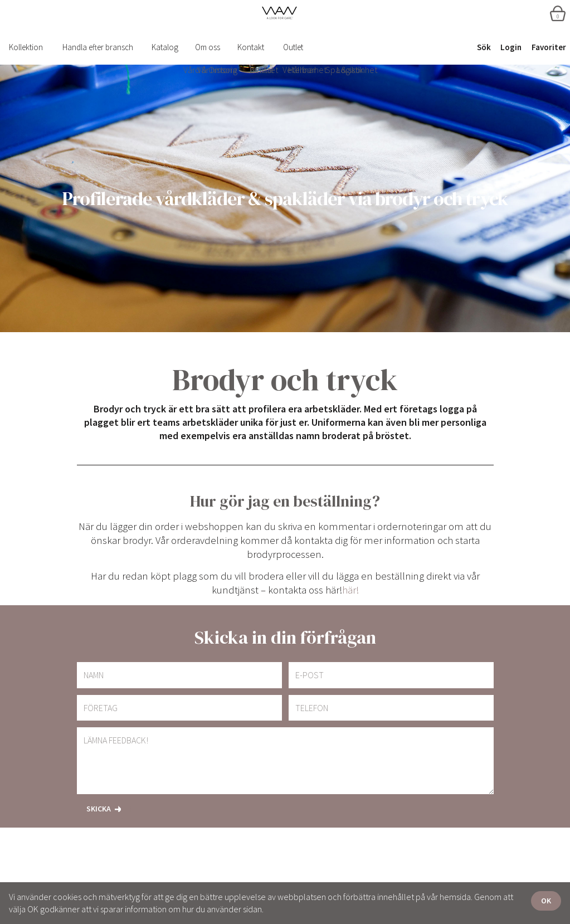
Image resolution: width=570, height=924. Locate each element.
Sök (484, 47)
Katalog (165, 47)
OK (546, 901)
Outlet (293, 47)
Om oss (208, 47)
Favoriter (549, 47)
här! (350, 590)
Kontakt (251, 47)
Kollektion (26, 47)
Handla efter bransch (98, 47)
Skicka (99, 809)
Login (511, 47)
